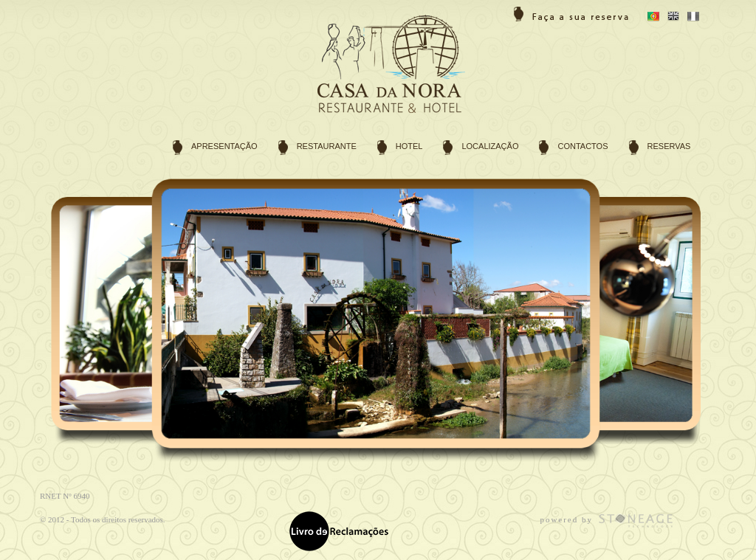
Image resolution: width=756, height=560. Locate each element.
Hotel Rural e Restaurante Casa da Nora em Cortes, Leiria (398, 68)
